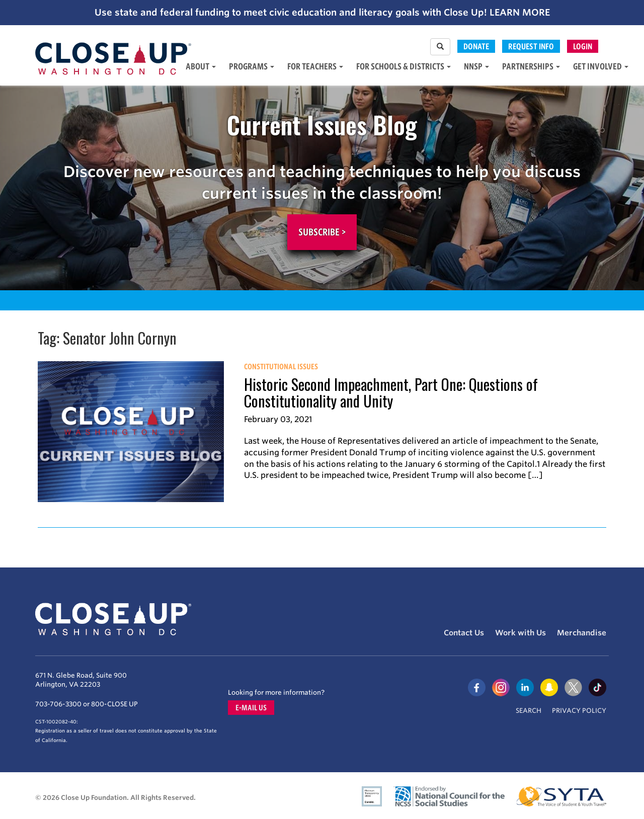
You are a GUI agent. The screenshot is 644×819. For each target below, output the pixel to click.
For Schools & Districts (404, 66)
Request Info (531, 46)
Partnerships (531, 66)
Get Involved (601, 66)
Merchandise (582, 633)
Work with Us (520, 633)
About (201, 66)
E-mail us (251, 708)
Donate (476, 46)
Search (529, 711)
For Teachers (315, 66)
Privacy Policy (579, 711)
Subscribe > (322, 232)
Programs (252, 66)
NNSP (476, 66)
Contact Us (464, 633)
